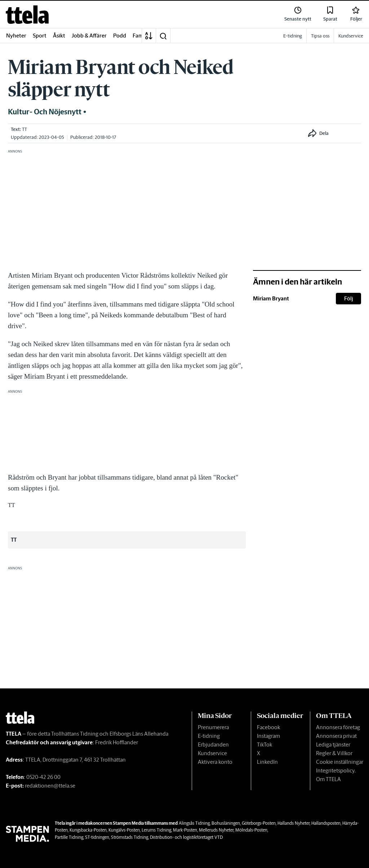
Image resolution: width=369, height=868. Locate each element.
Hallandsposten (326, 823)
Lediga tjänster (333, 744)
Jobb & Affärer (89, 36)
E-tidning (209, 736)
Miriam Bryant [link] (271, 298)
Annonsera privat (336, 736)
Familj (140, 36)
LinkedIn (267, 762)
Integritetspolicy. (336, 770)
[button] (163, 36)
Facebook (268, 727)
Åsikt (59, 36)
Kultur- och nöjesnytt (45, 112)
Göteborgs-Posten (259, 823)
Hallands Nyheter (294, 823)
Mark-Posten (185, 830)
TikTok (264, 744)
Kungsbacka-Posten (88, 830)
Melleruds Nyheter (216, 830)
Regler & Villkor (334, 753)
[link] (27, 15)
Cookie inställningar (340, 762)
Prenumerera (213, 727)
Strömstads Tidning (130, 837)
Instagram (268, 736)
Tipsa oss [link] (320, 36)
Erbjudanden (213, 744)
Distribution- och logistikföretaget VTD (186, 837)
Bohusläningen (226, 823)
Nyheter (16, 36)
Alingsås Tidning (194, 823)
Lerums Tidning (156, 830)
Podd (120, 36)
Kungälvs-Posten (124, 830)
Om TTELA (328, 779)
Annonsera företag (338, 727)
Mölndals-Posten (251, 830)
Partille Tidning (69, 837)
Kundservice (212, 753)
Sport (40, 36)
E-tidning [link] (293, 36)
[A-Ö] (149, 36)
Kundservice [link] (351, 36)
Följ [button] (349, 298)
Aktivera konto (215, 762)
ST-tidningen (97, 837)
